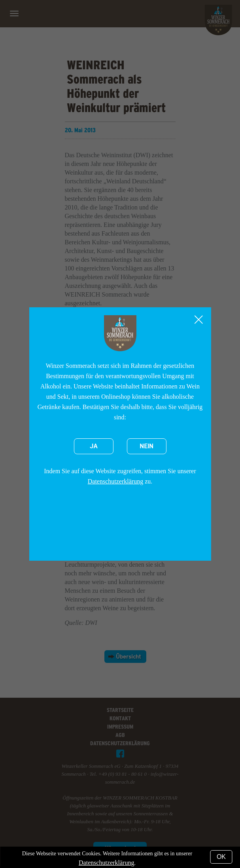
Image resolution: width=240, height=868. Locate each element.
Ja (94, 446)
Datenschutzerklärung (115, 481)
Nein (146, 446)
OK (221, 857)
